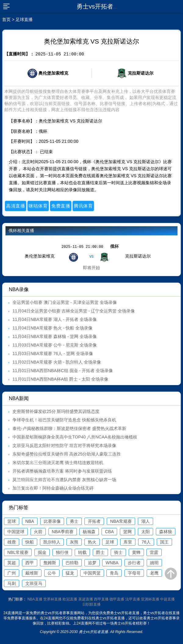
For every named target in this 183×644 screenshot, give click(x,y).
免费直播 (61, 206)
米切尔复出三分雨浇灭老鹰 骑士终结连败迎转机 (58, 463)
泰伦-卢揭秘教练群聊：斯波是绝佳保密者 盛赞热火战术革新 (69, 428)
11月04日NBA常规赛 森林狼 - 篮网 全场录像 (55, 336)
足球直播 (24, 19)
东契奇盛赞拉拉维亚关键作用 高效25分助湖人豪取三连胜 (67, 454)
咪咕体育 (38, 206)
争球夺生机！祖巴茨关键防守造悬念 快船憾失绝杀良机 (64, 420)
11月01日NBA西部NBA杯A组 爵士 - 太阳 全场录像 (60, 379)
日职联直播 (91, 604)
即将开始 (91, 268)
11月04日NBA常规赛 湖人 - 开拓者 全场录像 (55, 319)
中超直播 (167, 599)
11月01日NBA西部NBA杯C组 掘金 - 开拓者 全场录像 (63, 371)
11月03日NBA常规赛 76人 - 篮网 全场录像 (53, 354)
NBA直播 (35, 599)
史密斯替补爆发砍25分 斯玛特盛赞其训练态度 (56, 411)
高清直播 (16, 206)
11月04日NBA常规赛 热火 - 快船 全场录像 (52, 328)
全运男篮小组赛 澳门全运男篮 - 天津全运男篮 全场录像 (65, 302)
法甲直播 (133, 599)
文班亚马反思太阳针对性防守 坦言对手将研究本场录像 (64, 445)
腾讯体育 (83, 206)
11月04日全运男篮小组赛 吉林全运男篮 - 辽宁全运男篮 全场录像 (74, 311)
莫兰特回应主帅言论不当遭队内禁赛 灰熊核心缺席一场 (64, 480)
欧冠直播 (70, 599)
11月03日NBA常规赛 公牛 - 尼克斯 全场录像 (55, 345)
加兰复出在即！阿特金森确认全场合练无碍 (53, 488)
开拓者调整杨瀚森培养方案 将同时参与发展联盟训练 (62, 471)
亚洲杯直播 (150, 599)
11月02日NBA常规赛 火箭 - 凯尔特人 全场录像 (57, 362)
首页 (6, 19)
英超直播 (86, 599)
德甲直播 (117, 599)
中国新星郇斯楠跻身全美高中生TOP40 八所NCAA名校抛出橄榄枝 (75, 437)
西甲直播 (101, 599)
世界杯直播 (52, 599)
